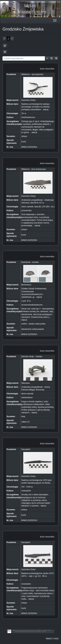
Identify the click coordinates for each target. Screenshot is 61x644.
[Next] (12, 39)
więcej (46, 110)
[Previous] (4, 39)
